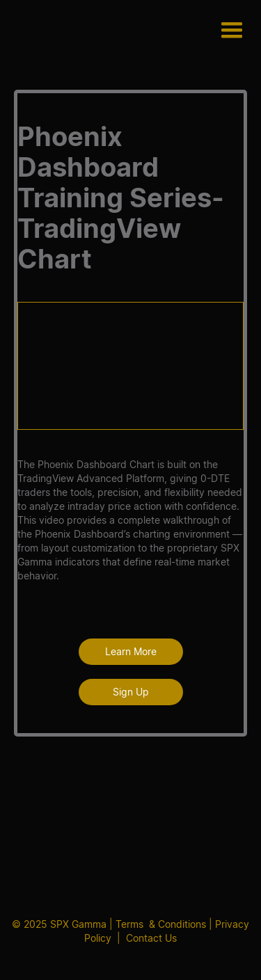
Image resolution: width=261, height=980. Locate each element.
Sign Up (131, 692)
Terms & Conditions (161, 924)
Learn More (131, 651)
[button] (232, 31)
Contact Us (151, 938)
